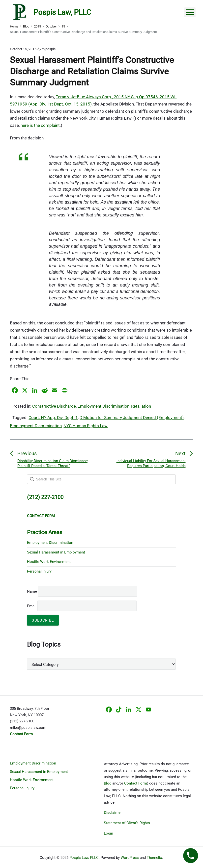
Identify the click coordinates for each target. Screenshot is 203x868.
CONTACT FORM (41, 516)
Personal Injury (39, 571)
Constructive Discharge (54, 406)
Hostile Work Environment (49, 562)
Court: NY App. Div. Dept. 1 (53, 418)
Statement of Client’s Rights (127, 823)
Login (108, 833)
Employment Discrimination (103, 406)
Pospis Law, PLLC (84, 858)
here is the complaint (40, 125)
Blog (108, 783)
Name (32, 591)
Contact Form (136, 783)
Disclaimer (113, 813)
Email (82, 606)
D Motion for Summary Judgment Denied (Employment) (132, 418)
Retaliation (141, 406)
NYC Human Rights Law (86, 426)
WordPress (130, 858)
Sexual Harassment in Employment (56, 552)
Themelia (154, 858)
